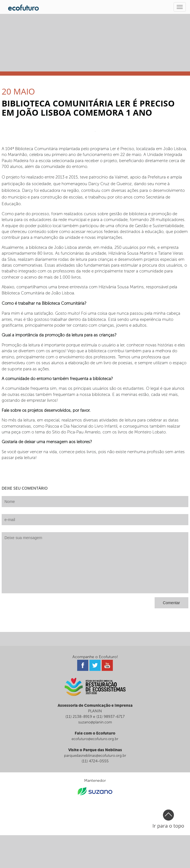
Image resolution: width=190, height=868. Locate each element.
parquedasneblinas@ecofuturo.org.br (95, 756)
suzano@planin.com (95, 722)
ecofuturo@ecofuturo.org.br (95, 739)
